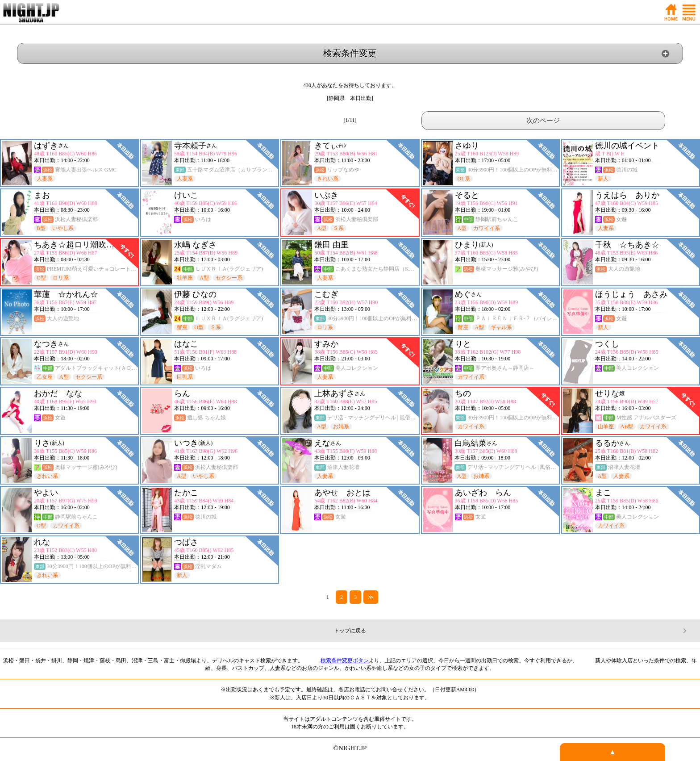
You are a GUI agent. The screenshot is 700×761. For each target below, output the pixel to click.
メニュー (689, 12)
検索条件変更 (350, 53)
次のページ (543, 121)
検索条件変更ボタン (345, 661)
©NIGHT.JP (350, 748)
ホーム (671, 12)
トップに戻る (350, 631)
